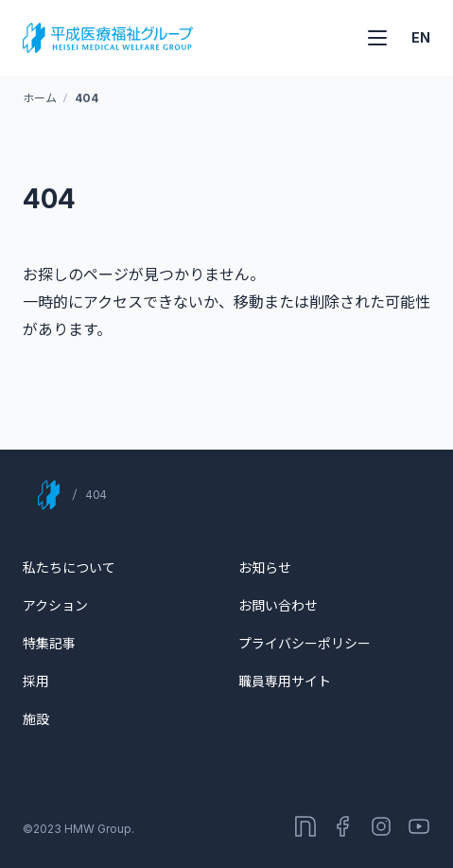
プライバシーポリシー (305, 643)
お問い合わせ (278, 605)
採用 (36, 681)
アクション (55, 605)
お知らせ (265, 567)
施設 (36, 719)
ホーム (39, 98)
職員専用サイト (285, 681)
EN (421, 37)
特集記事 (49, 643)
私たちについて (69, 567)
